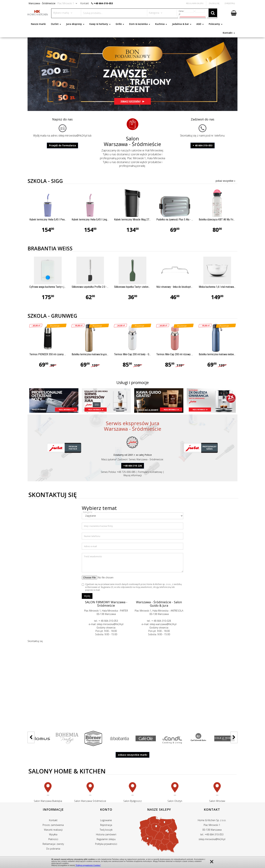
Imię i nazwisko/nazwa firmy (98, 526)
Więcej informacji (132, 475)
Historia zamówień (106, 834)
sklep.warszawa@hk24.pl (163, 624)
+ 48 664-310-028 (161, 621)
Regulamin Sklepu (195, 3)
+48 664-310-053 (103, 3)
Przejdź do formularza (62, 145)
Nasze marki (38, 24)
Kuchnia (161, 24)
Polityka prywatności (106, 844)
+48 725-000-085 (126, 472)
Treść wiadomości (93, 556)
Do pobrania (53, 849)
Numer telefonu (92, 536)
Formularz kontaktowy (150, 472)
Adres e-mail (90, 546)
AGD (200, 24)
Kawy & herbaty (100, 24)
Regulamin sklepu (106, 839)
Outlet (56, 24)
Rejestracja (106, 825)
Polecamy (216, 24)
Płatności (53, 839)
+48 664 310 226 (133, 466)
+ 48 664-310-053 (203, 145)
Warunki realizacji (53, 830)
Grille (120, 24)
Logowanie (106, 820)
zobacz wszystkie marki (132, 755)
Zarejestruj (230, 3)
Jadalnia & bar (182, 24)
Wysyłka (53, 834)
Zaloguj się (214, 3)
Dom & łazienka (140, 24)
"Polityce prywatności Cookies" (88, 865)
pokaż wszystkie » (225, 181)
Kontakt (229, 33)
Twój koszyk (106, 830)
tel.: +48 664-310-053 (212, 834)
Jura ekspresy (75, 24)
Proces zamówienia (53, 825)
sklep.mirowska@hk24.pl (73, 136)
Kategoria (88, 512)
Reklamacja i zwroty (53, 844)
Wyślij (87, 596)
